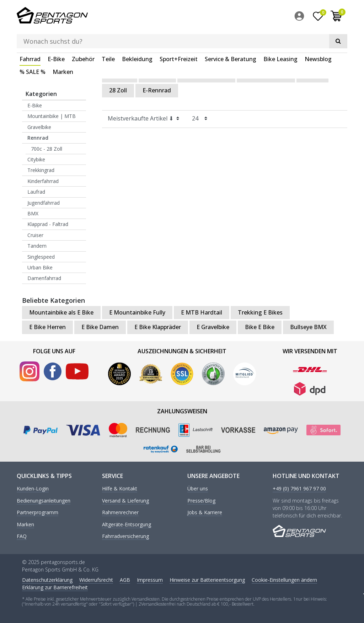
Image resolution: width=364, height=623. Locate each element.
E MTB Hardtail (202, 312)
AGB (125, 580)
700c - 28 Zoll (47, 148)
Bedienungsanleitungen (44, 501)
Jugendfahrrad (44, 202)
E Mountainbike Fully (137, 312)
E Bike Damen (100, 327)
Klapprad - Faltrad (48, 224)
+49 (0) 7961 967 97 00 (299, 489)
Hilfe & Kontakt (120, 489)
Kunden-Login (33, 489)
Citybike (36, 159)
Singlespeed (41, 256)
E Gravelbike (213, 327)
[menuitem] (301, 17)
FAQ (22, 536)
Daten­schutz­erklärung (47, 580)
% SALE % (33, 50)
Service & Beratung (231, 37)
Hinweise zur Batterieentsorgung (207, 580)
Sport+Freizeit (179, 37)
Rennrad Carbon (206, 75)
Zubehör (83, 37)
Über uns (198, 489)
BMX (33, 213)
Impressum (150, 580)
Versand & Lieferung (125, 501)
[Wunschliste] (318, 17)
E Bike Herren (47, 327)
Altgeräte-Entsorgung (127, 524)
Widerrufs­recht (96, 580)
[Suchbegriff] (172, 16)
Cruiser (35, 235)
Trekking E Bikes (260, 312)
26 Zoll (312, 75)
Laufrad (36, 191)
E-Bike (56, 37)
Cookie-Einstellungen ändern (284, 580)
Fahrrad (30, 37)
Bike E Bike (260, 327)
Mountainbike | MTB (52, 116)
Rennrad (38, 137)
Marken (63, 50)
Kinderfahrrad (43, 181)
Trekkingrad (41, 170)
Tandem (37, 245)
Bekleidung (137, 37)
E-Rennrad (157, 90)
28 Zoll (118, 90)
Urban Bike (40, 267)
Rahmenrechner (120, 512)
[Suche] (251, 16)
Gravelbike (39, 127)
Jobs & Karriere (205, 512)
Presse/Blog (201, 501)
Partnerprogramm (38, 512)
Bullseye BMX (308, 327)
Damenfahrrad (44, 278)
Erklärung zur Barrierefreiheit (55, 587)
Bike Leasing (280, 37)
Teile (108, 37)
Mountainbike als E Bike (61, 312)
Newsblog (318, 37)
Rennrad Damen (266, 75)
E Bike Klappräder (158, 327)
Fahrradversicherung (125, 536)
